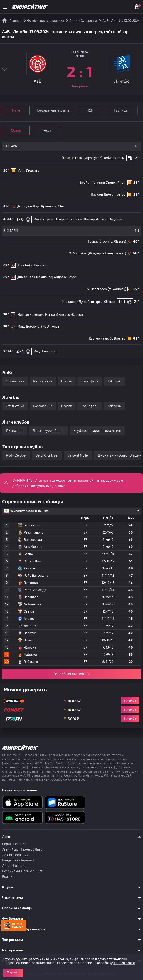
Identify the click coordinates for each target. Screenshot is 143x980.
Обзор (16, 130)
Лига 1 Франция (14, 866)
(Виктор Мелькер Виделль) (103, 219)
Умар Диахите (29, 171)
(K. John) (23, 265)
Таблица (121, 110)
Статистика (15, 381)
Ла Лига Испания (15, 855)
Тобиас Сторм (114, 158)
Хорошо (13, 972)
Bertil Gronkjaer (47, 455)
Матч (16, 110)
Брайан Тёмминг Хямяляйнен (103, 183)
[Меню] (5, 7)
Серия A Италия (14, 844)
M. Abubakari (78, 253)
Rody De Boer (16, 455)
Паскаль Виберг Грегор (108, 195)
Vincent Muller (78, 455)
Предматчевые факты (53, 110)
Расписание (43, 381)
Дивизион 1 (15, 431)
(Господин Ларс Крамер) (35, 206)
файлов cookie (124, 963)
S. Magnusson (97, 289)
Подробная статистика (71, 674)
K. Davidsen (39, 265)
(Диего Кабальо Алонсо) (35, 277)
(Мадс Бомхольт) (29, 327)
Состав (67, 381)
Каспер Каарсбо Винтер (107, 339)
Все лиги (9, 877)
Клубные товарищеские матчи (97, 431)
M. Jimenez (51, 327)
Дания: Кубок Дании (49, 431)
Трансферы (90, 381)
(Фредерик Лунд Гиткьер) (107, 253)
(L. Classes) (118, 242)
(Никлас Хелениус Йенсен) (37, 315)
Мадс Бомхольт (45, 351)
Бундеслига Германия (19, 860)
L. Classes (108, 302)
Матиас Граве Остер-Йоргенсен (58, 219)
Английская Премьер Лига (22, 850)
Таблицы (114, 381)
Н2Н (90, 110)
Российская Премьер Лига (22, 871)
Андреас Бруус (65, 277)
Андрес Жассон (71, 315)
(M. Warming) (117, 289)
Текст (47, 130)
